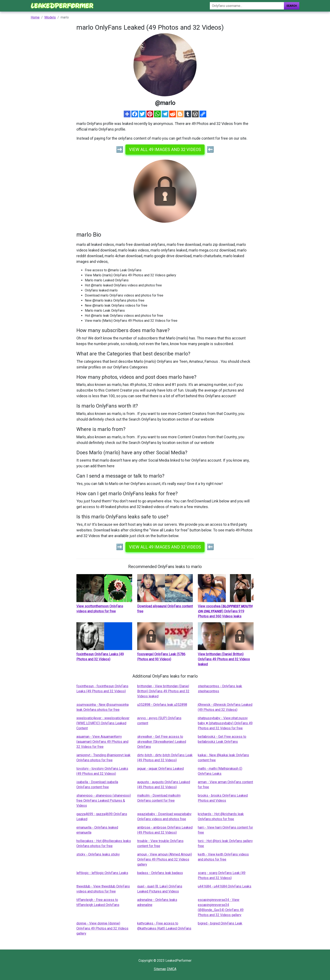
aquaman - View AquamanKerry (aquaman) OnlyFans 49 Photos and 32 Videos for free (102, 742)
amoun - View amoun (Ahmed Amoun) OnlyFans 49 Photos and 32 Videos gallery (165, 859)
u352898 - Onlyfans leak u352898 (162, 705)
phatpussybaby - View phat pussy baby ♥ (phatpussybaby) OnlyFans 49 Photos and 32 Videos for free (225, 723)
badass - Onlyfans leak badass (160, 873)
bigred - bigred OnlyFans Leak (220, 923)
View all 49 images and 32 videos (165, 150)
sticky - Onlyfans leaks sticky (98, 854)
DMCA (172, 969)
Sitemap (160, 969)
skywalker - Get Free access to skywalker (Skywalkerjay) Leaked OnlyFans (162, 742)
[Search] (247, 6)
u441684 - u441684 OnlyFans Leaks (225, 886)
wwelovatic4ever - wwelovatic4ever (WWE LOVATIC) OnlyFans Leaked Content (103, 723)
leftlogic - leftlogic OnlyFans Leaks (102, 873)
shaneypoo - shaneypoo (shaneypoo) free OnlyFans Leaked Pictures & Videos (104, 801)
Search (292, 6)
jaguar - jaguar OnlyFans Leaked (160, 769)
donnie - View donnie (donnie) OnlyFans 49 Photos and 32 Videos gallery (102, 928)
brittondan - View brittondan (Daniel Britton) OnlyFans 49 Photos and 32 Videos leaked (163, 691)
